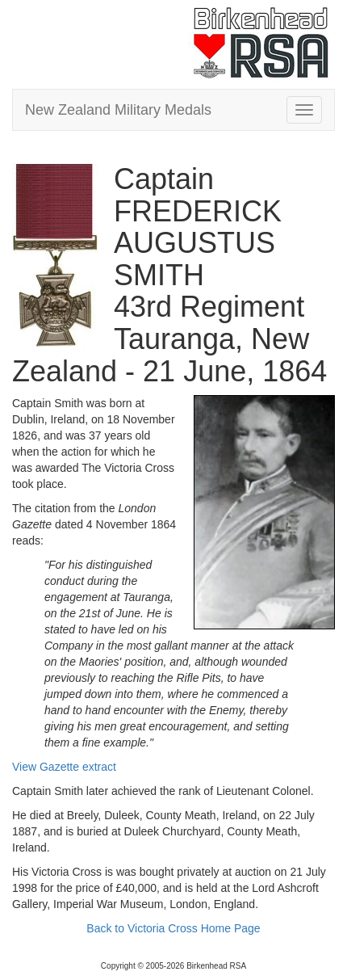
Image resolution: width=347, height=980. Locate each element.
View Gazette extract (64, 767)
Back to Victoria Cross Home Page (173, 928)
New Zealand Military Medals (118, 110)
